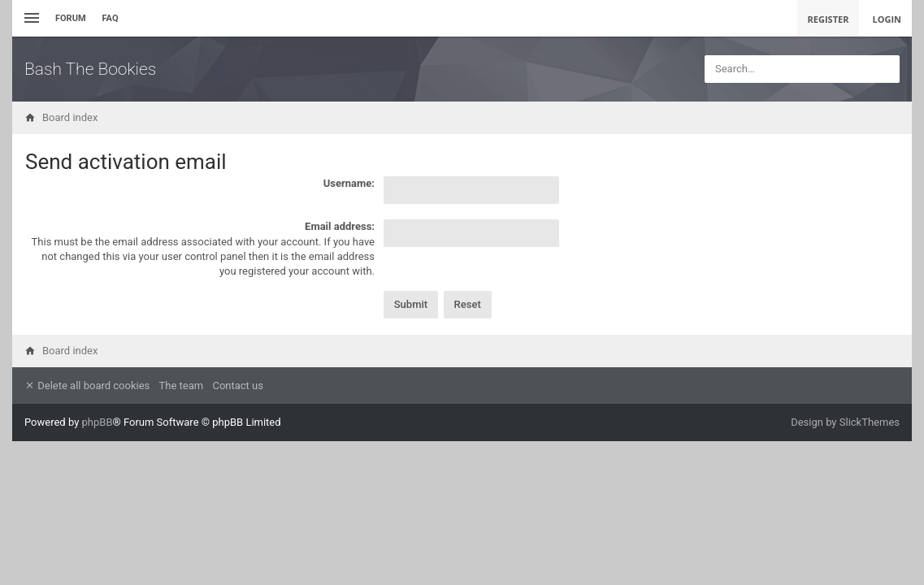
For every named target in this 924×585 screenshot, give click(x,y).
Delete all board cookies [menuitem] (87, 386)
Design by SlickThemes (845, 422)
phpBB (98, 422)
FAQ (111, 18)
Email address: (340, 226)
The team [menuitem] (182, 386)
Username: (349, 183)
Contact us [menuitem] (238, 386)
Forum (71, 18)
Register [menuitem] (829, 19)
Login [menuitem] (887, 19)
